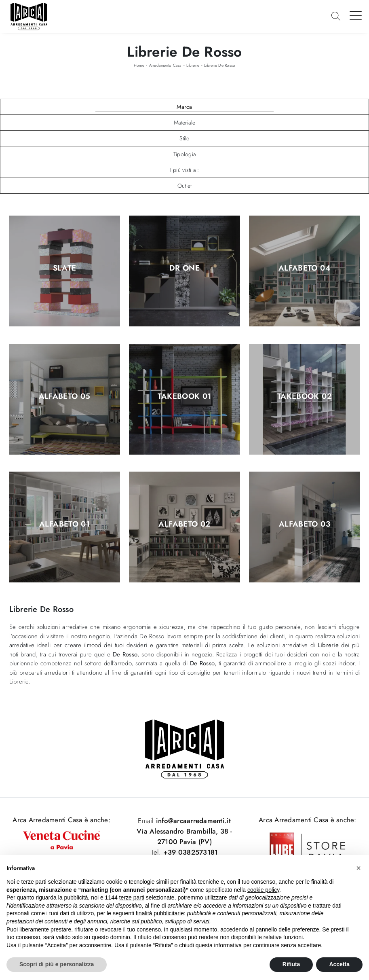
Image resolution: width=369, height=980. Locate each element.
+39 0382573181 (191, 852)
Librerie (193, 65)
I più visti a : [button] (185, 170)
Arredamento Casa (166, 65)
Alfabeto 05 (65, 396)
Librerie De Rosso (220, 65)
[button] (358, 868)
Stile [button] (184, 138)
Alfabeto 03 (305, 525)
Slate (65, 269)
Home (139, 65)
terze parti (132, 897)
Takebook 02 (305, 396)
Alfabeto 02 (184, 525)
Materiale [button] (184, 123)
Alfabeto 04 (305, 269)
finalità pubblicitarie (160, 913)
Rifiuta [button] (291, 964)
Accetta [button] (339, 964)
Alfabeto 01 (64, 525)
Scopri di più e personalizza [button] (57, 964)
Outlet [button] (185, 186)
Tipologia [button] (184, 154)
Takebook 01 (184, 396)
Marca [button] (184, 107)
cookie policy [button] (263, 890)
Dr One (184, 269)
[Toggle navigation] (356, 15)
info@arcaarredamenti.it (193, 821)
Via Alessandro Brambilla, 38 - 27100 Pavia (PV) (184, 836)
